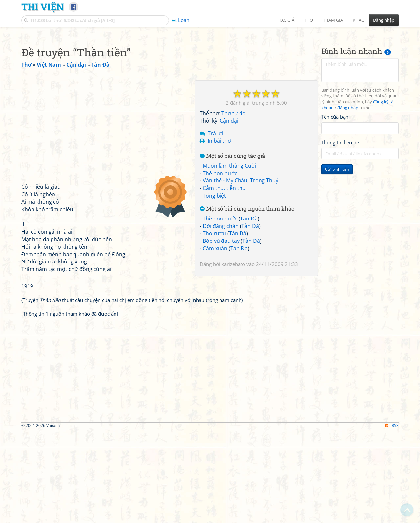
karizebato (233, 356)
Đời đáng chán (221, 318)
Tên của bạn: (336, 209)
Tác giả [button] (287, 20)
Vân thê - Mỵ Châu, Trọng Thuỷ (241, 272)
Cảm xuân (215, 340)
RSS (392, 517)
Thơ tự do (234, 205)
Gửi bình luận (337, 261)
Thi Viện (42, 7)
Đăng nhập (384, 20)
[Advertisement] (210, 77)
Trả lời (215, 225)
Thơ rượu (214, 325)
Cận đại (229, 213)
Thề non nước (220, 265)
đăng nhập (348, 200)
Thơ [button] (309, 20)
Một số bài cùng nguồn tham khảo (247, 301)
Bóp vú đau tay (221, 333)
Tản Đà (249, 310)
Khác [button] (358, 20)
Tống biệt (214, 287)
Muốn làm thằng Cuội (229, 258)
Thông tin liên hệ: (341, 234)
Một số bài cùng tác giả (232, 248)
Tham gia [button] (333, 20)
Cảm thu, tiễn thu (224, 280)
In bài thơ (219, 233)
